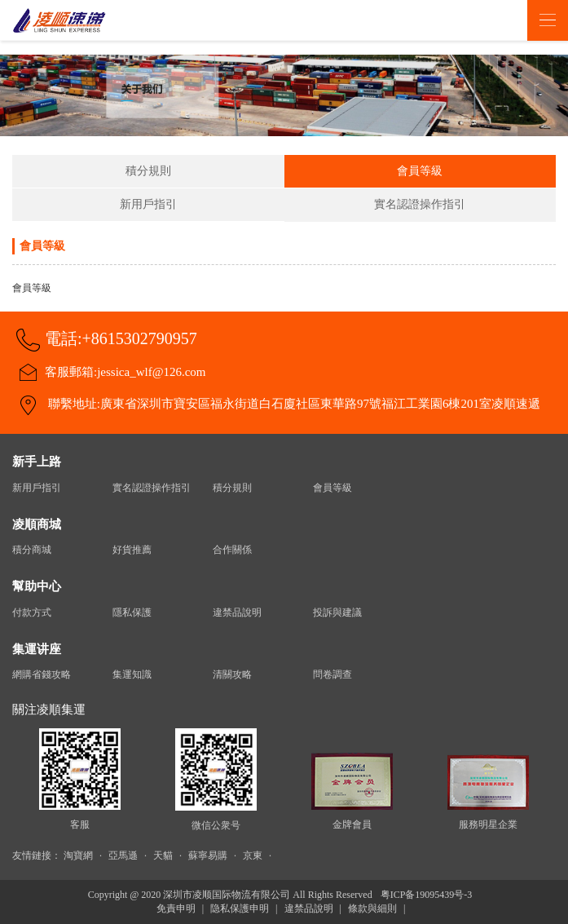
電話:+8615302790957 (121, 338)
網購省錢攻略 (42, 674)
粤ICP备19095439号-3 (427, 895)
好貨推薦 (132, 550)
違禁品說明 (237, 612)
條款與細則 (372, 909)
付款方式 (32, 612)
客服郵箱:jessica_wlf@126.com (125, 372)
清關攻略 (232, 674)
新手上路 (37, 462)
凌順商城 (37, 524)
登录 (468, 20)
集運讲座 (37, 649)
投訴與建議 (337, 612)
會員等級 (420, 171)
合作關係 (232, 550)
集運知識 (132, 674)
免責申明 (176, 909)
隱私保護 (132, 612)
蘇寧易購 (208, 855)
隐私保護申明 (240, 909)
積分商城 (32, 550)
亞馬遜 (123, 855)
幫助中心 (37, 586)
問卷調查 (332, 674)
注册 (500, 20)
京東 (253, 855)
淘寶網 (78, 855)
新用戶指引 (148, 204)
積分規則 (148, 171)
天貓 (163, 855)
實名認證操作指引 (420, 204)
